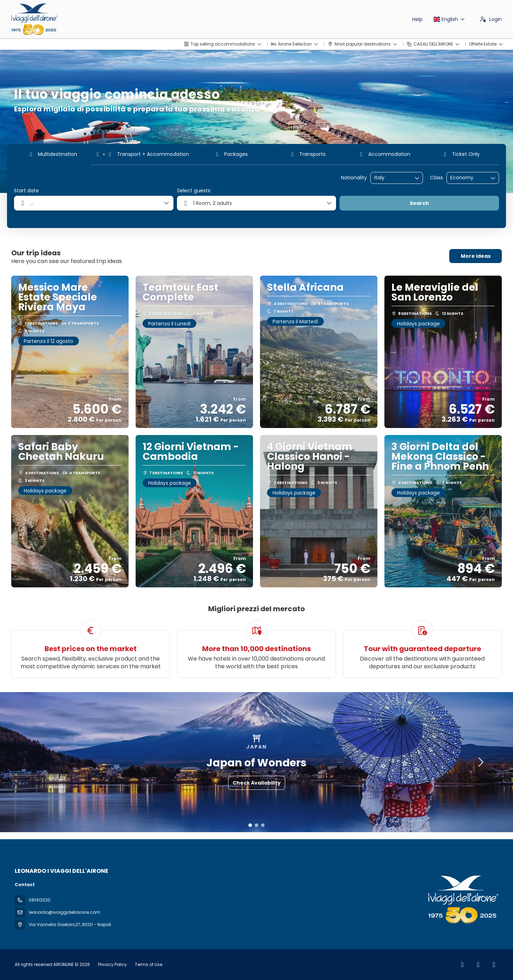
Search (419, 203)
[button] (250, 825)
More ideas (476, 256)
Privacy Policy (112, 964)
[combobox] (392, 178)
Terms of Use (148, 964)
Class (436, 178)
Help (417, 19)
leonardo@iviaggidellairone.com (64, 912)
